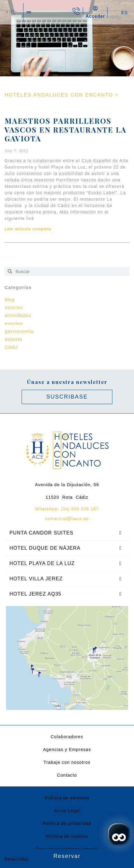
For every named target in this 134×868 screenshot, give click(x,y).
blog (10, 299)
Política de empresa (67, 798)
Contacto (67, 775)
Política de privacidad (67, 823)
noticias (14, 307)
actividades (18, 315)
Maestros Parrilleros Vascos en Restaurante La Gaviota (65, 129)
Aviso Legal (67, 811)
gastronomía (19, 331)
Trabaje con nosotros (67, 762)
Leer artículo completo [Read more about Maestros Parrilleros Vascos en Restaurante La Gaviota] (28, 229)
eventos (14, 323)
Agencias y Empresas (67, 749)
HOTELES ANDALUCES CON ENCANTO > (62, 95)
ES (125, 12)
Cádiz (11, 347)
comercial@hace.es (67, 519)
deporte (14, 339)
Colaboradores (67, 737)
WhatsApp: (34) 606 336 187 (67, 509)
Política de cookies (67, 836)
